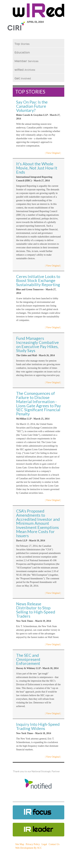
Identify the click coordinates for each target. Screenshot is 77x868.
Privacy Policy (33, 844)
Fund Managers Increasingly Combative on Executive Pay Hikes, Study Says (37, 344)
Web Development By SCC (29, 848)
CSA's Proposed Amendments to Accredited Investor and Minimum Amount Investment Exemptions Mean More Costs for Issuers (38, 523)
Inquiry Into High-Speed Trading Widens (38, 726)
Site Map (20, 844)
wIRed (25, 70)
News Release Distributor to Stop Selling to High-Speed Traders (36, 610)
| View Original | (53, 153)
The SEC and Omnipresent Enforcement (28, 659)
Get (23, 79)
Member (26, 61)
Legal (44, 844)
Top (22, 44)
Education (23, 53)
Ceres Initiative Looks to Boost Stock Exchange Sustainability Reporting (38, 281)
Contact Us (54, 844)
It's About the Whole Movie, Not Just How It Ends (37, 168)
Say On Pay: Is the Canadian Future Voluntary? (32, 106)
